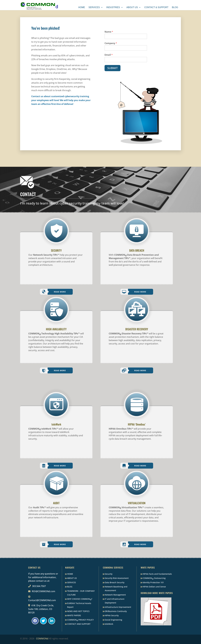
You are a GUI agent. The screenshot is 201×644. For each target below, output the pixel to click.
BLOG (70, 587)
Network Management (115, 595)
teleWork (109, 624)
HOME (70, 574)
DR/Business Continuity (116, 611)
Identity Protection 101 (153, 582)
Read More (60, 292)
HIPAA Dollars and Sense (154, 587)
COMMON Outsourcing (154, 578)
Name (109, 32)
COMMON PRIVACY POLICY (80, 620)
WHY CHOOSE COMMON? (80, 599)
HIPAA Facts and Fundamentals (157, 574)
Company (111, 43)
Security (109, 574)
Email (109, 55)
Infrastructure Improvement (118, 607)
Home (82, 7)
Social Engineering (113, 620)
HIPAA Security (112, 615)
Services (96, 7)
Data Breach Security (115, 582)
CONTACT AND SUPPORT (79, 624)
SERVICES (72, 582)
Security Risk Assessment (117, 578)
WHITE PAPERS (74, 615)
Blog (175, 7)
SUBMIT (113, 68)
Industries (115, 7)
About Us (134, 7)
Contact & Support (156, 7)
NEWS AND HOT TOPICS (78, 611)
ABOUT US (72, 578)
